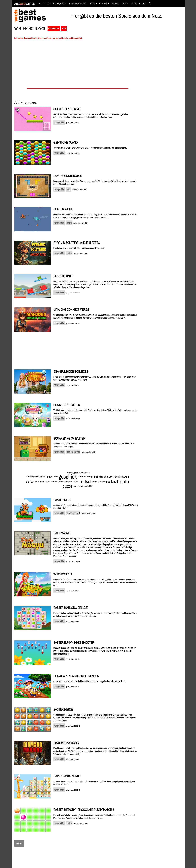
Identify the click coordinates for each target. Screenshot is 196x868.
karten (49, 477)
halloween (69, 482)
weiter (19, 843)
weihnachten (46, 481)
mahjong (111, 481)
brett (64, 28)
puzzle (67, 486)
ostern (28, 477)
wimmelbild (104, 477)
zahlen (55, 477)
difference (87, 477)
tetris (104, 482)
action (75, 486)
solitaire (77, 481)
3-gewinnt (124, 477)
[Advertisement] (163, 74)
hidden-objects (36, 477)
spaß (100, 482)
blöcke (123, 482)
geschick (67, 477)
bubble (90, 486)
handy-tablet (54, 28)
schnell (95, 477)
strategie (38, 482)
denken (30, 482)
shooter (95, 481)
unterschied (54, 482)
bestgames (24, 4)
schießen (80, 477)
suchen (62, 481)
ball (44, 477)
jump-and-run (82, 486)
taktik (112, 477)
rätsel (86, 482)
